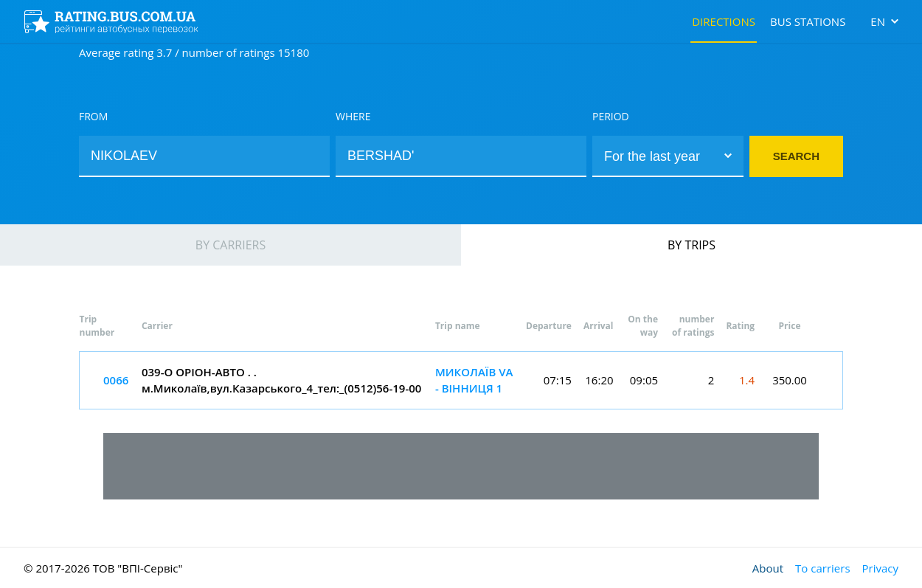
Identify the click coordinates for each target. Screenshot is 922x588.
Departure (549, 326)
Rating (740, 326)
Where (353, 116)
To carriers (822, 568)
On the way (643, 326)
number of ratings (693, 326)
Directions (724, 21)
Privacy (880, 568)
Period (611, 116)
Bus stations (808, 21)
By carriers (230, 245)
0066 (116, 380)
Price (790, 326)
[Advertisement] (461, 466)
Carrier (157, 326)
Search (796, 156)
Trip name (458, 326)
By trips (691, 245)
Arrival (599, 326)
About (768, 568)
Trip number (97, 326)
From (93, 116)
